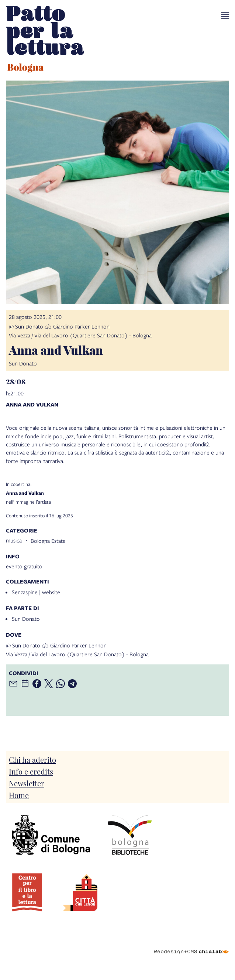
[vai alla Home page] (45, 40)
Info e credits (31, 771)
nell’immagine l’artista (117, 493)
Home (19, 795)
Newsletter (27, 783)
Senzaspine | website (36, 592)
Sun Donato (26, 619)
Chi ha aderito (32, 759)
